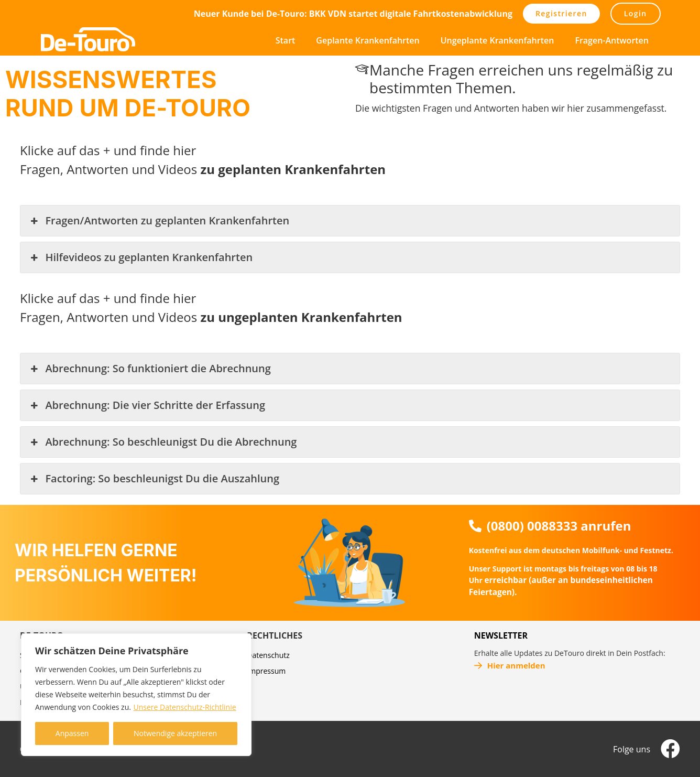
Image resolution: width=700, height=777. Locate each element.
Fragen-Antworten (612, 40)
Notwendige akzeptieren (175, 733)
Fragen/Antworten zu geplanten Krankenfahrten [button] (159, 221)
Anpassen (72, 733)
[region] (136, 695)
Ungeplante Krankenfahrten (497, 40)
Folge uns (632, 749)
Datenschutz (268, 655)
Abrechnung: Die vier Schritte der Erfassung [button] (147, 405)
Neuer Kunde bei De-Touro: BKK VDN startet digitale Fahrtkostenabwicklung (353, 14)
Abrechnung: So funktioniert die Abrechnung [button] (150, 369)
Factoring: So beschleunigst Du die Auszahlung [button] (154, 479)
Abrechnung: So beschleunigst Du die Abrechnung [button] (162, 442)
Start (286, 40)
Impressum (266, 671)
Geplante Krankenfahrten (368, 40)
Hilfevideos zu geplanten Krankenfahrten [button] (140, 257)
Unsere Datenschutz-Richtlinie (185, 707)
